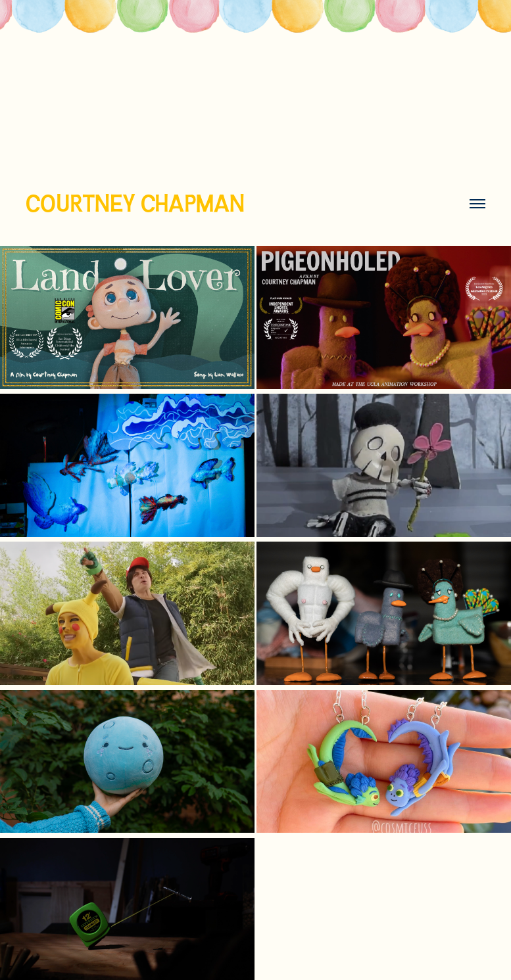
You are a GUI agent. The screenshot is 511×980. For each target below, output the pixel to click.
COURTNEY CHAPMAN (135, 203)
